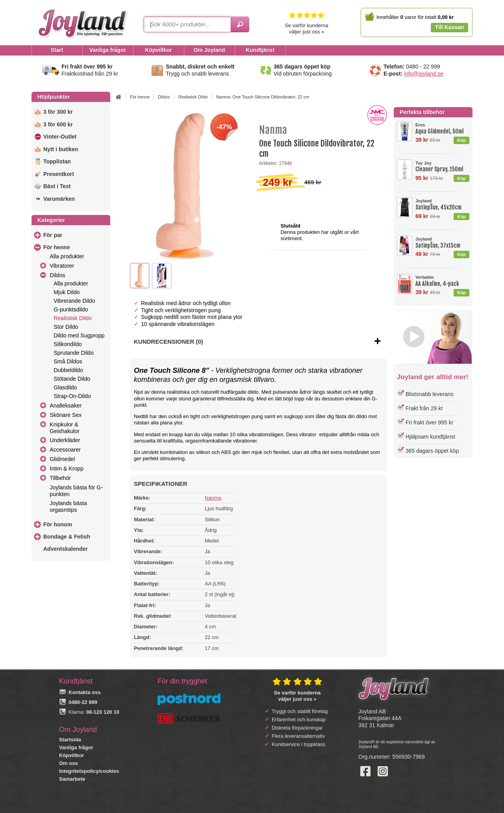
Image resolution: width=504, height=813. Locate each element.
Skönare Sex (66, 415)
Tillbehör (60, 478)
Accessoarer (65, 450)
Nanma (213, 498)
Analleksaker (66, 406)
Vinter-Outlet (60, 137)
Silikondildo (68, 344)
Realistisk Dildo (73, 318)
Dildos (57, 275)
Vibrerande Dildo (74, 301)
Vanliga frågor (76, 747)
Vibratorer (62, 266)
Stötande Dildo (72, 379)
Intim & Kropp (67, 469)
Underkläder (65, 440)
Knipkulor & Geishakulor (65, 428)
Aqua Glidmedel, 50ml (442, 129)
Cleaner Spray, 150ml (442, 167)
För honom (58, 524)
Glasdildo (65, 387)
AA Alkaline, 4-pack (442, 281)
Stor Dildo (66, 327)
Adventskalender (66, 549)
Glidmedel (62, 459)
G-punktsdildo (71, 309)
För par (53, 235)
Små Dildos (68, 361)
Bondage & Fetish (67, 537)
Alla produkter (67, 256)
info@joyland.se (424, 74)
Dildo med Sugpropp (79, 335)
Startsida (70, 740)
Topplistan (57, 161)
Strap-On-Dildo (72, 396)
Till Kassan (450, 27)
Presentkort (59, 174)
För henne (57, 247)
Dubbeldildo (68, 370)
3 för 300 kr (58, 112)
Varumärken (59, 199)
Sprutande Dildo (74, 353)
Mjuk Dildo (67, 292)
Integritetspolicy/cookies (89, 771)
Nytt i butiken (61, 149)
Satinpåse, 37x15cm (442, 243)
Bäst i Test (57, 186)
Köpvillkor (72, 755)
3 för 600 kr (58, 124)
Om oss (69, 763)
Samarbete (72, 779)
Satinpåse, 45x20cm (442, 205)
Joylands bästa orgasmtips (68, 507)
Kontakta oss (85, 692)
